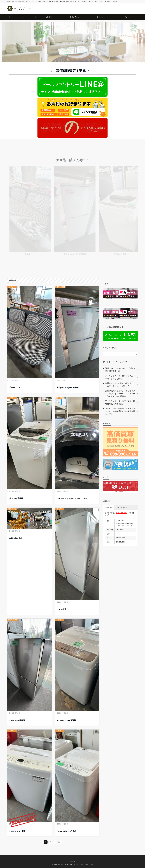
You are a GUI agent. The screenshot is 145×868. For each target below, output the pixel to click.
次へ (60, 842)
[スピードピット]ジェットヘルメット (72, 498)
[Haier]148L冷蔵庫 (17, 720)
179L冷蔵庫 (62, 609)
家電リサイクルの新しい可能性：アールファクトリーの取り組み (120, 385)
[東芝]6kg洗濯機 (16, 498)
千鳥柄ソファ (15, 388)
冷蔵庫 (59, 509)
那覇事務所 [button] (109, 508)
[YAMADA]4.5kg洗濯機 (66, 831)
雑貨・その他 (59, 398)
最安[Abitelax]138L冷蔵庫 (68, 388)
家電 (12, 398)
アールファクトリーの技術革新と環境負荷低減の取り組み (120, 402)
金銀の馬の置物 (16, 538)
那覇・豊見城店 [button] (122, 508)
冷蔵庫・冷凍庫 (60, 287)
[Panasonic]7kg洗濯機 (66, 720)
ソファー (12, 287)
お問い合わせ (75, 17)
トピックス (126, 17)
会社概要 (49, 17)
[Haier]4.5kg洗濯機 (17, 831)
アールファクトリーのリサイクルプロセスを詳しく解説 (120, 377)
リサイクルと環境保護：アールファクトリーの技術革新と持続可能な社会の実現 (120, 411)
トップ (23, 17)
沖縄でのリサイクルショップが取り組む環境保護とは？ (120, 370)
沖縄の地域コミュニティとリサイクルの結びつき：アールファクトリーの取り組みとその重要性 (120, 394)
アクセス (100, 17)
